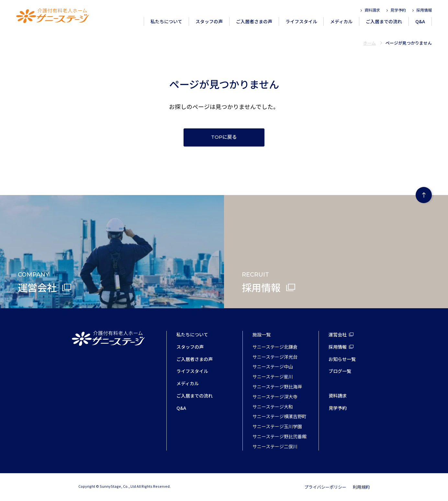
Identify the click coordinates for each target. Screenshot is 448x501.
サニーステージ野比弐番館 (280, 436)
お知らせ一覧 (342, 359)
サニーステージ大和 (273, 407)
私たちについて (166, 21)
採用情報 (424, 10)
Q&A (420, 21)
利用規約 (361, 487)
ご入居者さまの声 (254, 21)
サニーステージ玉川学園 (277, 426)
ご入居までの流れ (384, 21)
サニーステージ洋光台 (275, 357)
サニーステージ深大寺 (275, 397)
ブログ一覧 (340, 371)
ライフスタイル (301, 21)
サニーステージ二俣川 (275, 446)
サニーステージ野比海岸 (277, 387)
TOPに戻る (224, 137)
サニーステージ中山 (273, 366)
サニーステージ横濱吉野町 (280, 416)
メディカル (341, 21)
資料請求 (372, 10)
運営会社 (338, 334)
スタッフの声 (209, 21)
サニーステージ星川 (273, 376)
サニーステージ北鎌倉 (275, 347)
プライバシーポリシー (325, 487)
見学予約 (398, 10)
